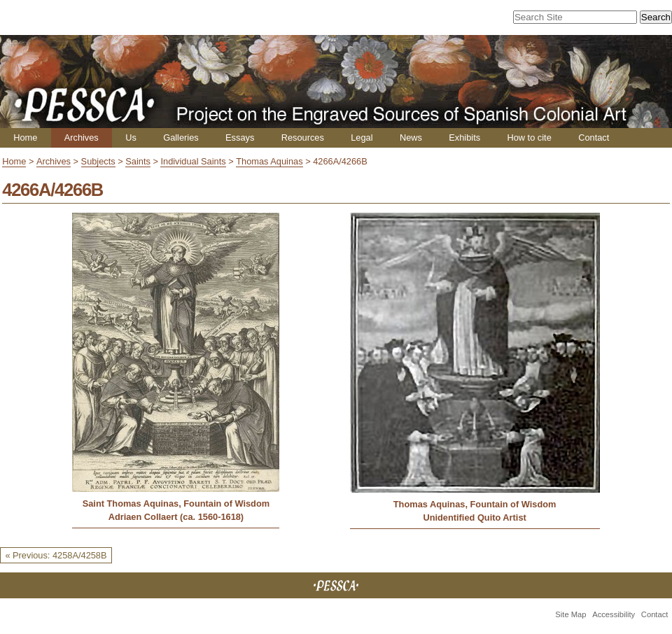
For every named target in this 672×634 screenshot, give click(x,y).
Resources (303, 138)
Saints (138, 161)
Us (131, 138)
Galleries (181, 138)
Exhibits (464, 138)
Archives (82, 138)
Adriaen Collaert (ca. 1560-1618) (176, 517)
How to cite (529, 138)
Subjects (98, 161)
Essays (240, 138)
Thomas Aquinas (269, 161)
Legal (362, 138)
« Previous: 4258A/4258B (56, 555)
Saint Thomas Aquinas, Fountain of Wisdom (176, 503)
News (411, 138)
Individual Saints (193, 161)
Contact (594, 138)
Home (25, 138)
